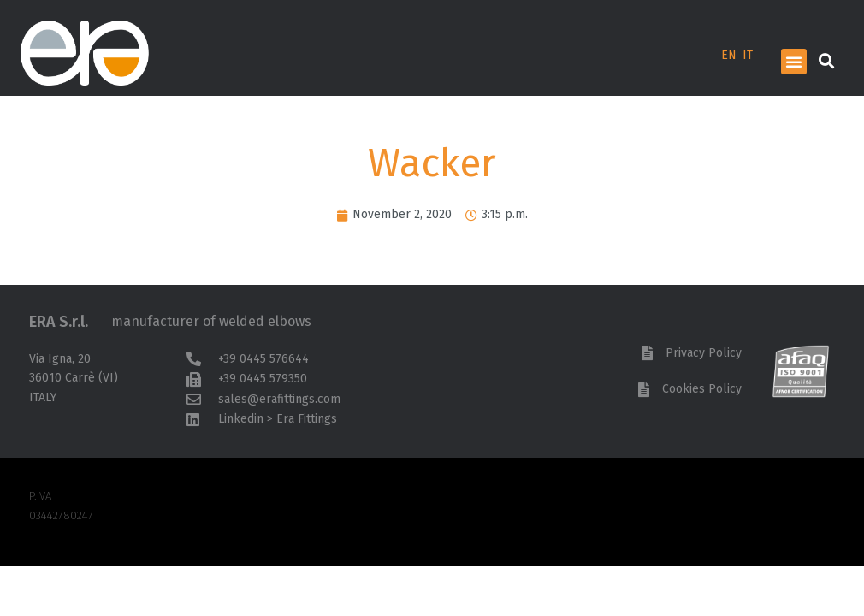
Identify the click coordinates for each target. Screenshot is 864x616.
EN (729, 55)
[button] (794, 62)
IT (748, 55)
